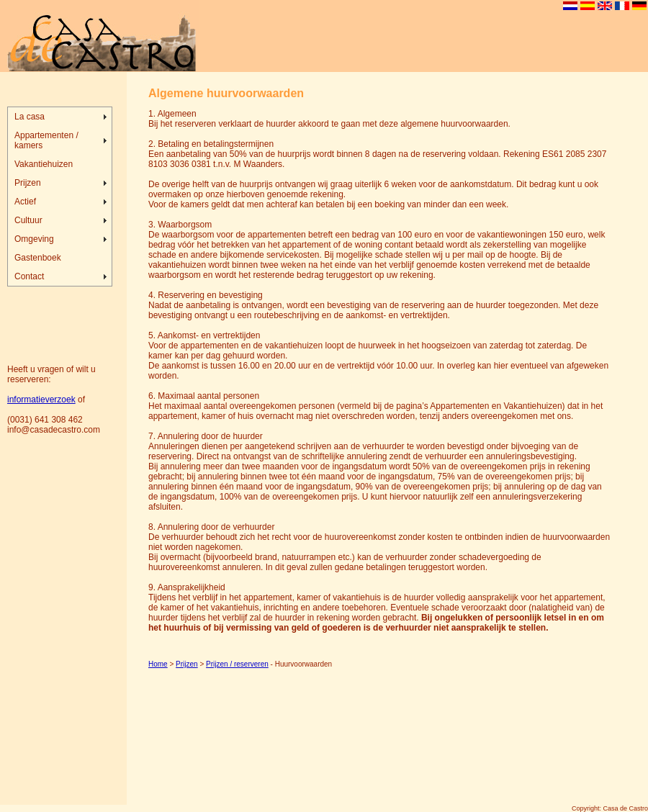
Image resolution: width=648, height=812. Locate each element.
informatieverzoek (41, 400)
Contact (29, 276)
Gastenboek (38, 258)
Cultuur (28, 220)
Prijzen (28, 183)
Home (158, 664)
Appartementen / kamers (46, 140)
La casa (30, 117)
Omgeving (34, 239)
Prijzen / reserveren (237, 664)
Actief (25, 202)
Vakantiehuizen (44, 164)
